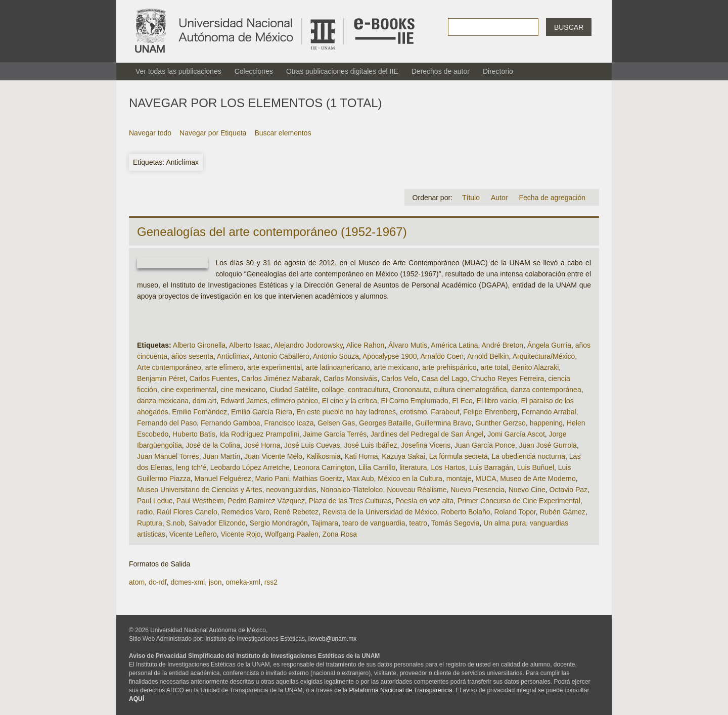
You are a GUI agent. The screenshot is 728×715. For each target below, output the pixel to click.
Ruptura (150, 523)
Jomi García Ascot (516, 434)
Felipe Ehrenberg (490, 412)
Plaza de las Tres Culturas (350, 501)
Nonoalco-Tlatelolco (352, 490)
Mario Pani (272, 479)
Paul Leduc (155, 501)
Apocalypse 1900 (390, 356)
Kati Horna (361, 456)
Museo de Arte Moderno (538, 479)
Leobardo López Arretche (250, 467)
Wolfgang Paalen (291, 534)
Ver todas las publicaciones (178, 71)
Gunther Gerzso (500, 423)
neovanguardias (291, 490)
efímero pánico (294, 401)
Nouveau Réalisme (417, 490)
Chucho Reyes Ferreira (508, 378)
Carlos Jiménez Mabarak (280, 378)
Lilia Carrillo (377, 467)
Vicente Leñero (193, 534)
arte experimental (275, 367)
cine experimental (189, 390)
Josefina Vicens (426, 445)
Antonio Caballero (281, 356)
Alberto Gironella (199, 345)
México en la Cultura (410, 479)
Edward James (244, 401)
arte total (494, 367)
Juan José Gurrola (548, 445)
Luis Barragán (491, 467)
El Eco (462, 401)
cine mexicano (243, 390)
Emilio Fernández (199, 412)
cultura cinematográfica (470, 390)
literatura (413, 467)
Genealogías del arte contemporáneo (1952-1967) (272, 232)
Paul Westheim (200, 501)
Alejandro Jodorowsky (308, 345)
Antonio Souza (336, 356)
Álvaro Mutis (408, 345)
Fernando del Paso (167, 423)
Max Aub (360, 479)
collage (333, 390)
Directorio (498, 71)
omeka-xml (243, 582)
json (215, 582)
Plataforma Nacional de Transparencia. (402, 690)
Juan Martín (221, 456)
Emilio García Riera (262, 412)
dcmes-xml (188, 582)
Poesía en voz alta (424, 501)
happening (546, 423)
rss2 (271, 582)
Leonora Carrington (324, 467)
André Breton (503, 345)
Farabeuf (445, 412)
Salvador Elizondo (217, 523)
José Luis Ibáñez (370, 445)
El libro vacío (497, 401)
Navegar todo (150, 133)
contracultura (368, 390)
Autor (499, 198)
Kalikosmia (324, 456)
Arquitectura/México (544, 356)
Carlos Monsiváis (351, 378)
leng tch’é (191, 467)
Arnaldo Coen (442, 356)
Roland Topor (515, 512)
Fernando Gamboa (231, 423)
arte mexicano (396, 367)
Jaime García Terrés (335, 434)
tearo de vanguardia (374, 523)
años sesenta (192, 356)
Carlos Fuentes (214, 378)
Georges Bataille (385, 423)
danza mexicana (163, 401)
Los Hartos (448, 467)
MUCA (486, 479)
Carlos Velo (399, 378)
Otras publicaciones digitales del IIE (342, 71)
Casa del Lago (444, 378)
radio (145, 512)
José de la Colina (213, 445)
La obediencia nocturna (528, 456)
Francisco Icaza (289, 423)
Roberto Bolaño (465, 512)
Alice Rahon (366, 345)
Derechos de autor (441, 71)
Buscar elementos (283, 133)
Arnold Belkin (488, 356)
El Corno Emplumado (414, 401)
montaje (459, 479)
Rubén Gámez (562, 512)
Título (471, 198)
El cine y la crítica (350, 401)
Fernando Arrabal (549, 412)
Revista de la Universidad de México (380, 512)
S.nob (176, 523)
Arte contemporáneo (169, 367)
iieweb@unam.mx (333, 639)
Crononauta (411, 390)
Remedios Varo (245, 512)
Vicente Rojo (241, 534)
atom (137, 582)
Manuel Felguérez (223, 479)
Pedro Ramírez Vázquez (267, 501)
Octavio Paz (568, 490)
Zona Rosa (340, 534)
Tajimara (325, 523)
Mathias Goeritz (317, 479)
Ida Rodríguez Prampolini (259, 434)
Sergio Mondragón (279, 523)
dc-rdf (158, 582)
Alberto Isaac (250, 345)
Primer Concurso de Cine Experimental (519, 501)
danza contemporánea (546, 390)
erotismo (414, 412)
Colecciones (254, 71)
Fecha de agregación (552, 198)
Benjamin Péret (161, 378)
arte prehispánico (449, 367)
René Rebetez (296, 512)
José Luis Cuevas (312, 445)
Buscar (569, 27)
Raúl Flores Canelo (187, 512)
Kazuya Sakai (403, 456)
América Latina (454, 345)
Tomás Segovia (456, 523)
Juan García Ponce (485, 445)
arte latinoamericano (338, 367)
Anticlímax (233, 356)
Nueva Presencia (477, 490)
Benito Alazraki (536, 367)
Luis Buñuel (536, 467)
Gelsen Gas (336, 423)
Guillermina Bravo (443, 423)
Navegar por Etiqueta (213, 133)
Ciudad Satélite (293, 390)
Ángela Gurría (549, 345)
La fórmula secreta (459, 456)
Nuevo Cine (527, 490)
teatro (418, 523)
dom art (204, 401)
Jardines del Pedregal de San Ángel (427, 434)
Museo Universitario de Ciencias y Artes (199, 490)
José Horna (262, 445)
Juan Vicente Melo (273, 456)
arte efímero (224, 367)
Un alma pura (505, 523)
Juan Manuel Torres (168, 456)
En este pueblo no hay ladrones (346, 412)
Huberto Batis (194, 434)
